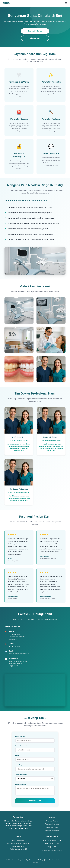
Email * (18, 755)
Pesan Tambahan (21, 784)
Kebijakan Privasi (51, 860)
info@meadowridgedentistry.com (19, 654)
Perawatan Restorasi (52, 830)
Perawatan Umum (52, 821)
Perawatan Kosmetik (52, 824)
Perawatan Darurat (52, 827)
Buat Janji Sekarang (35, 31)
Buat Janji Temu (35, 801)
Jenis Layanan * (21, 765)
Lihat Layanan (35, 38)
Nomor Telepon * (21, 746)
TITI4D (6, 3)
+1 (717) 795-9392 (15, 646)
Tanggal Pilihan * (21, 774)
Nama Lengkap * (21, 736)
